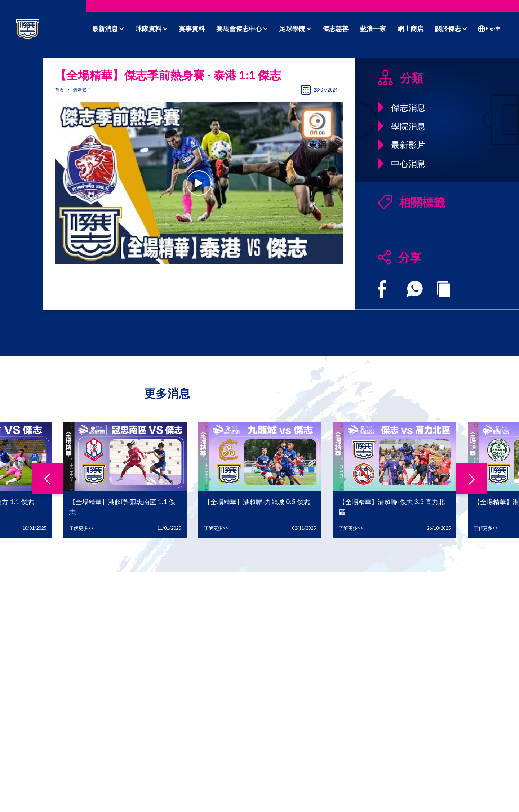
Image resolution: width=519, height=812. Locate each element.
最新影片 (82, 90)
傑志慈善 (336, 28)
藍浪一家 (373, 28)
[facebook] (382, 289)
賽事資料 (192, 28)
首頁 (59, 90)
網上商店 (411, 28)
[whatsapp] (414, 289)
